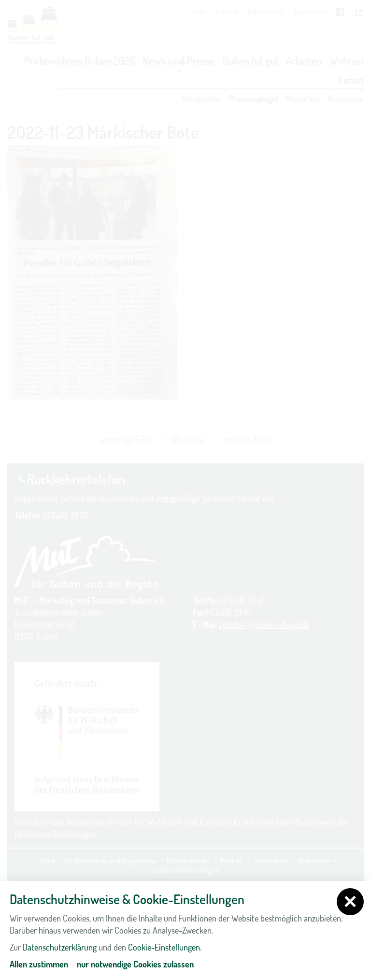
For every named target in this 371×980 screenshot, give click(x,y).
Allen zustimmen (39, 964)
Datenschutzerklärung (60, 947)
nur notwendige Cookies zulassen (135, 964)
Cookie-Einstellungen (164, 947)
